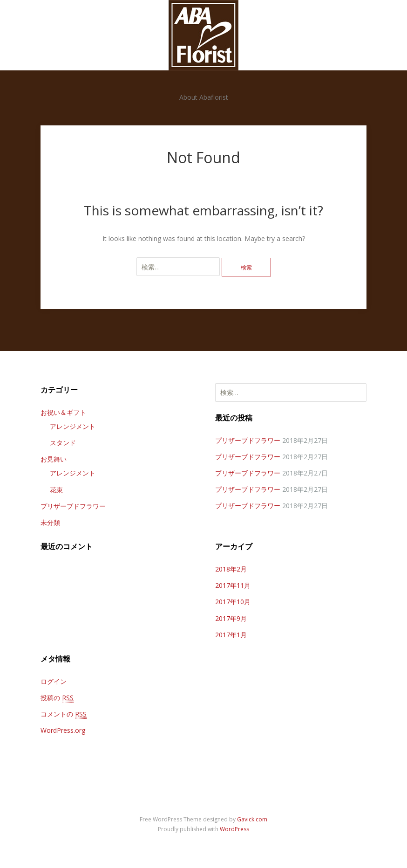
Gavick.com (252, 819)
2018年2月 (231, 569)
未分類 (50, 522)
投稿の (57, 698)
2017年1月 (231, 635)
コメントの (64, 714)
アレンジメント (73, 426)
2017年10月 (233, 602)
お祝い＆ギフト (63, 412)
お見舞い (54, 459)
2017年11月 (233, 585)
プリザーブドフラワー (73, 506)
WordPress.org (63, 730)
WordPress (234, 829)
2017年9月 (231, 618)
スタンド (63, 443)
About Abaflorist (204, 97)
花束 (56, 490)
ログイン (54, 681)
